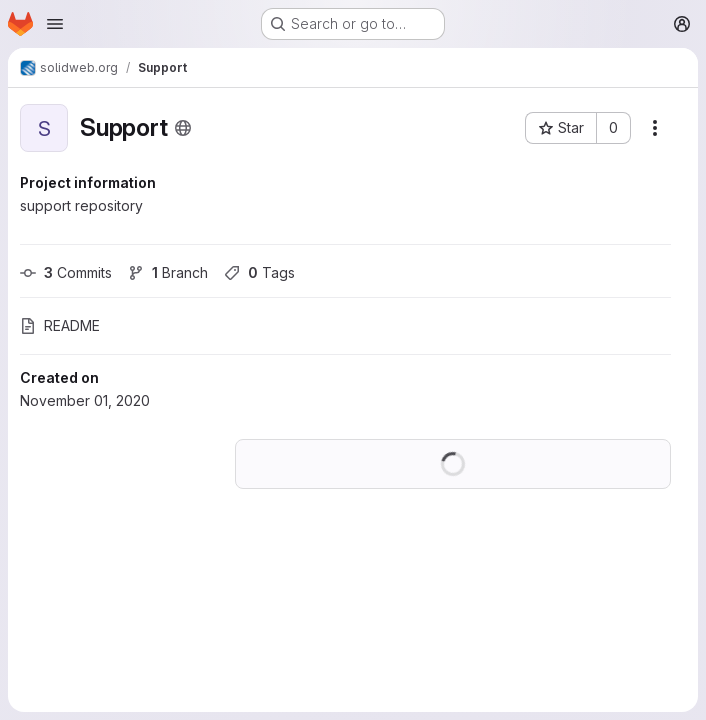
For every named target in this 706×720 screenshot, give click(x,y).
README (60, 325)
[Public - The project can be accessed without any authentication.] (183, 128)
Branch (168, 272)
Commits (66, 272)
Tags (259, 272)
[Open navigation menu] (55, 24)
